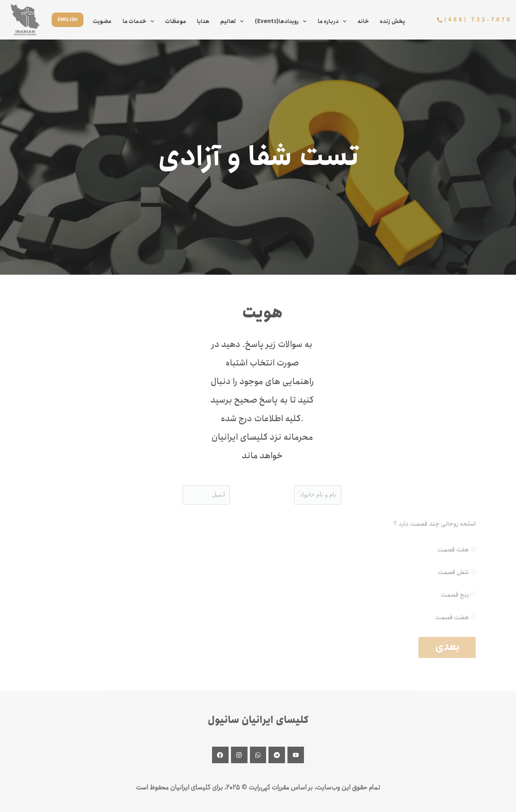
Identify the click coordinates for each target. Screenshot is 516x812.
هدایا (203, 21)
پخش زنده (392, 21)
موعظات (175, 21)
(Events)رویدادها (281, 21)
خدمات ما (138, 21)
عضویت (102, 21)
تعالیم (232, 21)
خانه (363, 21)
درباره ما (332, 21)
